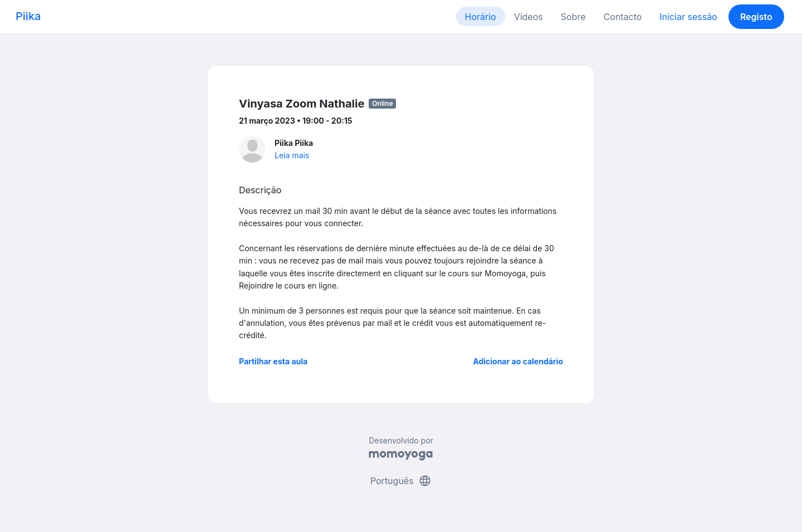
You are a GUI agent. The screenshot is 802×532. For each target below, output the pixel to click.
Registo (756, 17)
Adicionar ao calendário (518, 361)
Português (401, 481)
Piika (28, 16)
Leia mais (292, 155)
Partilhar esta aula (273, 361)
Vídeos (529, 17)
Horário (481, 17)
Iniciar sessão (688, 17)
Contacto (622, 17)
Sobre (573, 17)
